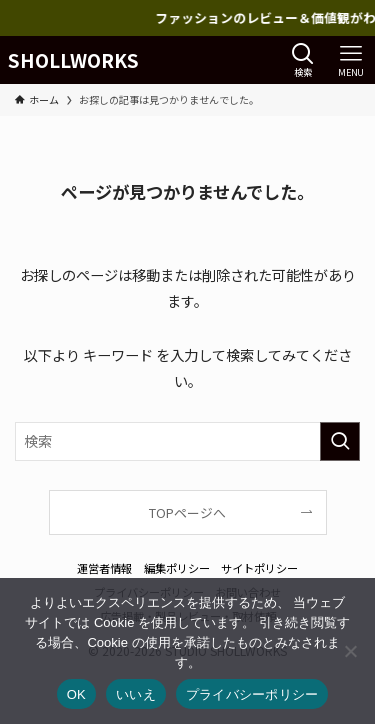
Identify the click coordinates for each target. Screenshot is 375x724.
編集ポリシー (177, 568)
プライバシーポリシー (252, 694)
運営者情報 (104, 568)
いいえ (136, 694)
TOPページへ (187, 512)
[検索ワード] (187, 441)
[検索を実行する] (340, 441)
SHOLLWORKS (73, 60)
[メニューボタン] (351, 60)
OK (76, 694)
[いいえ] (350, 651)
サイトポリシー (259, 568)
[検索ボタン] (303, 60)
